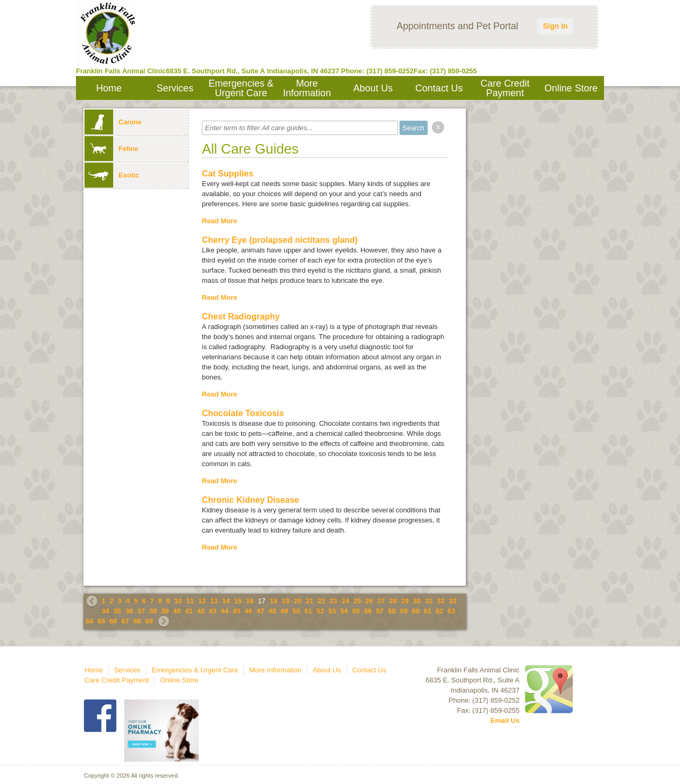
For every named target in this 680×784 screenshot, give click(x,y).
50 (296, 611)
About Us (373, 88)
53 (332, 611)
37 (141, 611)
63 (452, 611)
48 (273, 611)
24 (345, 601)
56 (368, 611)
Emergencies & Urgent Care (241, 88)
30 (416, 601)
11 (190, 601)
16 (250, 601)
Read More (219, 221)
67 (125, 621)
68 (137, 621)
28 (393, 601)
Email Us (505, 720)
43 (212, 611)
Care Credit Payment (505, 88)
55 (356, 611)
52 (320, 611)
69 (149, 621)
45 (236, 611)
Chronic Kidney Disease (250, 500)
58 (392, 611)
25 (357, 601)
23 (333, 601)
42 (201, 611)
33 (453, 601)
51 (308, 611)
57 (380, 611)
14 (226, 601)
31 (429, 601)
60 (415, 611)
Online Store (571, 88)
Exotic (112, 175)
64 (89, 621)
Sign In (555, 26)
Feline (112, 149)
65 (101, 621)
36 (129, 611)
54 (344, 611)
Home (109, 88)
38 (153, 611)
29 (405, 601)
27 (381, 601)
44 (225, 611)
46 (249, 611)
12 (202, 601)
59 (404, 611)
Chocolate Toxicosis (243, 413)
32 (440, 601)
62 (439, 611)
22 (321, 601)
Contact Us (439, 88)
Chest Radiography (241, 317)
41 (189, 611)
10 (178, 601)
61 (428, 611)
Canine (113, 122)
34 (105, 611)
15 (237, 601)
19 (285, 601)
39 (165, 611)
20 (297, 601)
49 (284, 611)
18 (274, 601)
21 (309, 601)
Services (175, 88)
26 (369, 601)
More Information (307, 88)
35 (117, 611)
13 (214, 601)
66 (113, 621)
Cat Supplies (228, 174)
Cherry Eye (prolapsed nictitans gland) (280, 240)
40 (177, 611)
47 (260, 611)
